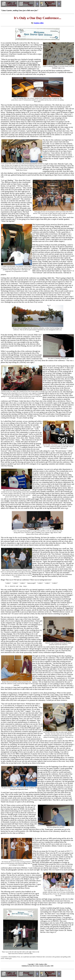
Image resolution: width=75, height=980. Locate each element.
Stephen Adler (39, 23)
